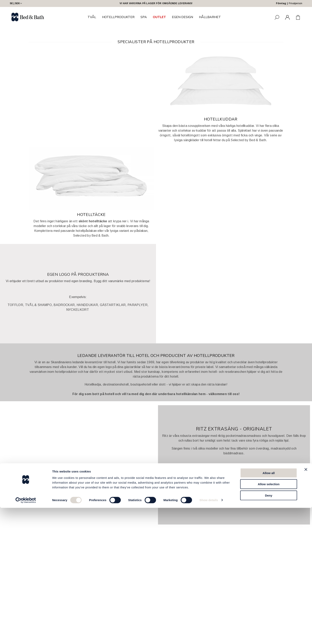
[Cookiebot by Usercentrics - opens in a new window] (26, 636)
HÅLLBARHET (210, 17)
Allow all (269, 609)
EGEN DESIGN (182, 17)
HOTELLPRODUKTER (118, 17)
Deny (269, 631)
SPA (144, 17)
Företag (281, 3)
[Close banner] (306, 605)
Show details (209, 636)
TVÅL (92, 17)
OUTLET (159, 17)
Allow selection (269, 620)
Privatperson (295, 3)
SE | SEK (16, 3)
